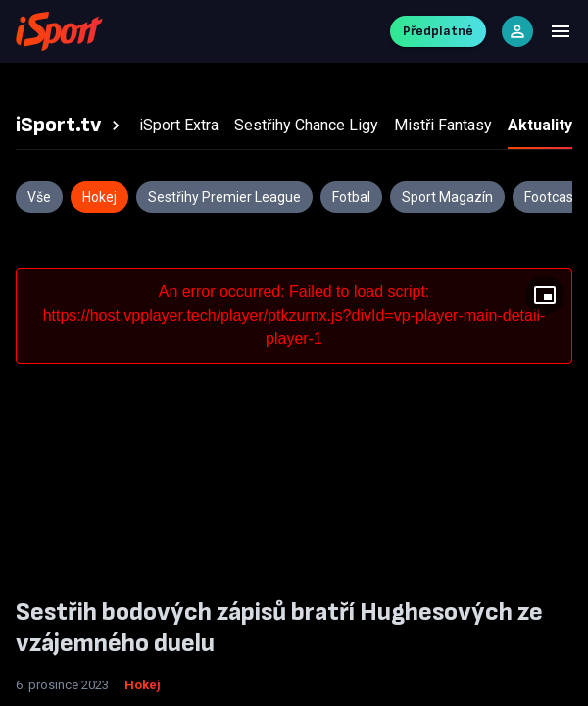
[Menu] (561, 31)
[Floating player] (545, 295)
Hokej (143, 685)
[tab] (71, 126)
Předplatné (438, 31)
